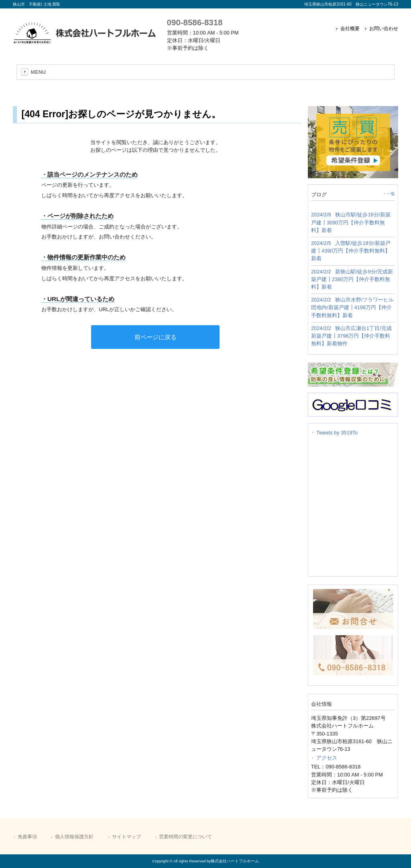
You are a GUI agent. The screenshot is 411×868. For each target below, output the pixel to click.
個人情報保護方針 (74, 837)
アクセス (327, 758)
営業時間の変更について (185, 837)
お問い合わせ (384, 29)
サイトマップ (126, 837)
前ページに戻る (156, 337)
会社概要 (350, 29)
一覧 (391, 194)
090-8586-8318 (195, 22)
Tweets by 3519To (337, 433)
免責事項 (27, 837)
